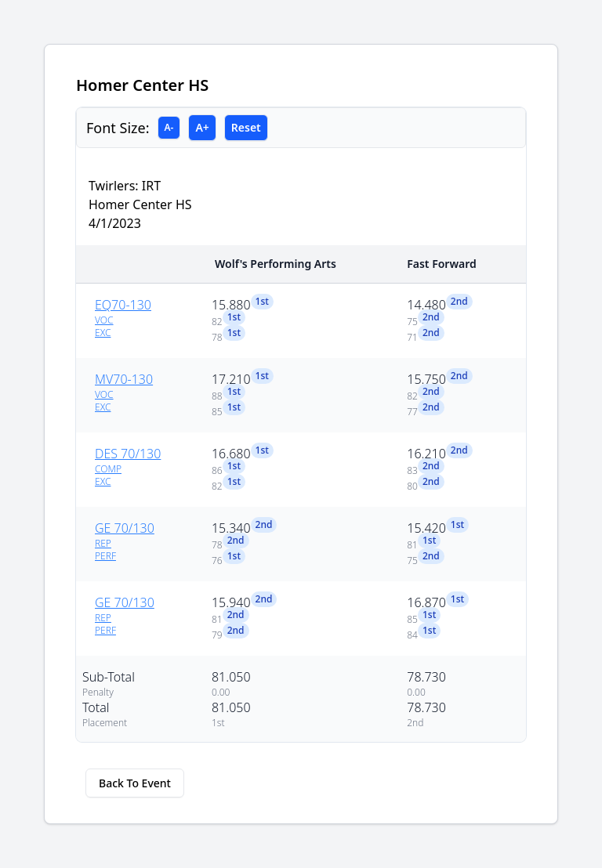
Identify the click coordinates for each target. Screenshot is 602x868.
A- (169, 127)
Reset (246, 127)
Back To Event (135, 783)
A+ (202, 127)
